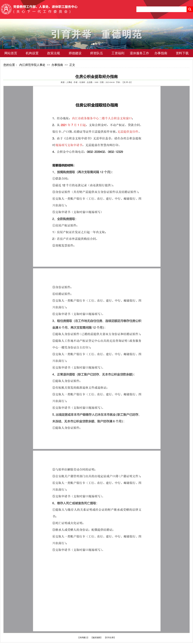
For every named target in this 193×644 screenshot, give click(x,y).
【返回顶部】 (96, 638)
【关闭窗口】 (83, 638)
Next (184, 39)
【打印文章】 (110, 638)
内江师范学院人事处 (32, 65)
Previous (9, 39)
